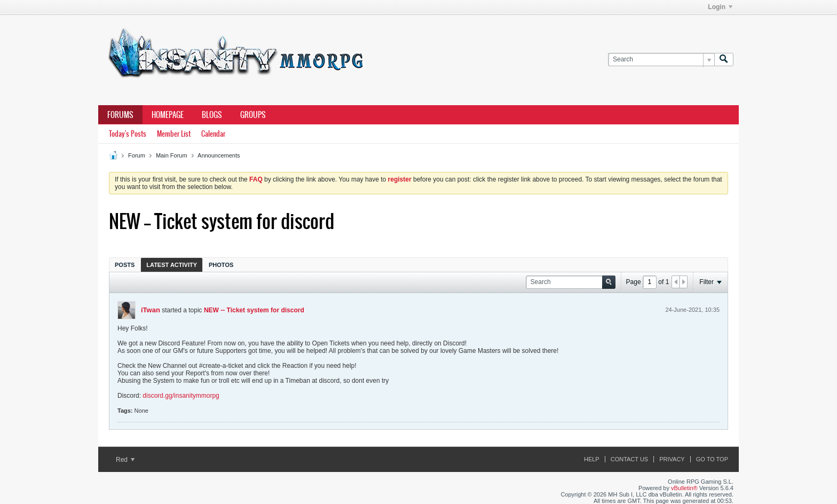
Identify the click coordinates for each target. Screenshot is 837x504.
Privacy (672, 459)
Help (592, 459)
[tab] (125, 265)
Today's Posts (128, 134)
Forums (120, 115)
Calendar (213, 134)
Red (125, 460)
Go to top (712, 459)
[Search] (661, 60)
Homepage (168, 115)
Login (720, 7)
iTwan (151, 310)
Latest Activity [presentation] (172, 265)
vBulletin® (684, 488)
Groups (253, 115)
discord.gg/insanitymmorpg (181, 396)
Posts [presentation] (125, 265)
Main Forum (172, 155)
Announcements (219, 155)
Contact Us (630, 459)
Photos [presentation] (221, 265)
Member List (174, 134)
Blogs (212, 115)
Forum (137, 155)
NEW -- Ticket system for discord (254, 310)
